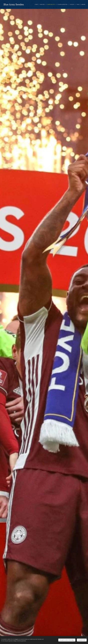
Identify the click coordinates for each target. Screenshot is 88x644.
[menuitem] (37, 4)
